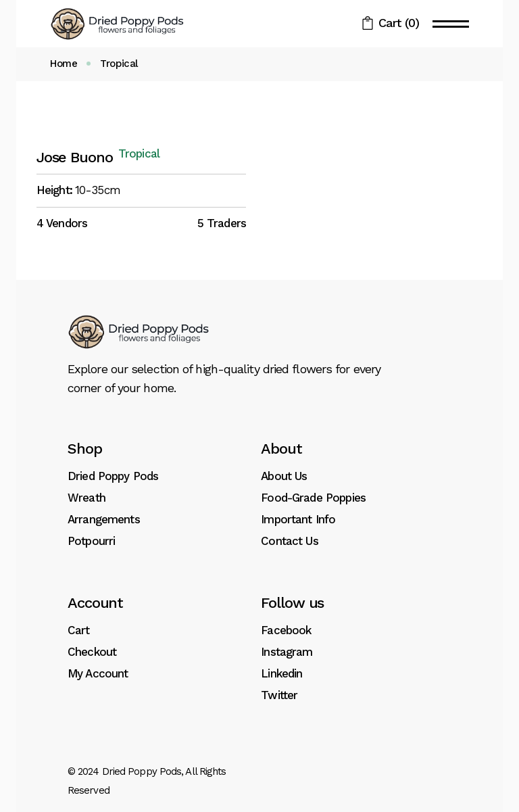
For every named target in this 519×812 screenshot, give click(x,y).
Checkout (92, 652)
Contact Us (290, 541)
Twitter (279, 695)
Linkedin (281, 673)
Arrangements (104, 519)
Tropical (139, 154)
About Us (284, 476)
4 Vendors (62, 223)
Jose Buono (75, 157)
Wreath (86, 498)
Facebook (286, 630)
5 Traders (222, 223)
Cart (79, 630)
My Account (98, 673)
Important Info (298, 519)
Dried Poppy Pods (113, 476)
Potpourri (91, 541)
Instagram (287, 652)
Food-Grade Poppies (313, 498)
